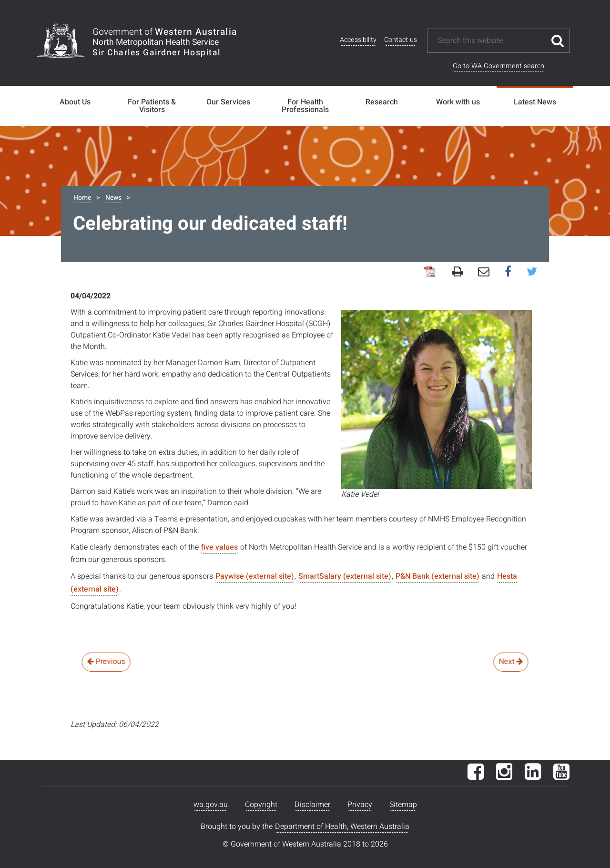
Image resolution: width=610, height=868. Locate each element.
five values (219, 547)
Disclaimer (312, 805)
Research (382, 102)
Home (82, 198)
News (113, 198)
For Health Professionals (305, 106)
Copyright (261, 805)
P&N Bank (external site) (437, 576)
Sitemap (403, 805)
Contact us (401, 40)
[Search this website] (491, 41)
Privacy (360, 805)
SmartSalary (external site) (345, 576)
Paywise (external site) (255, 576)
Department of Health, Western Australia (342, 827)
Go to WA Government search (498, 66)
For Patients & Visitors (152, 106)
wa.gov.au (211, 805)
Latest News (535, 102)
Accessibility (358, 40)
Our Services (228, 102)
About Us (75, 102)
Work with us (458, 102)
